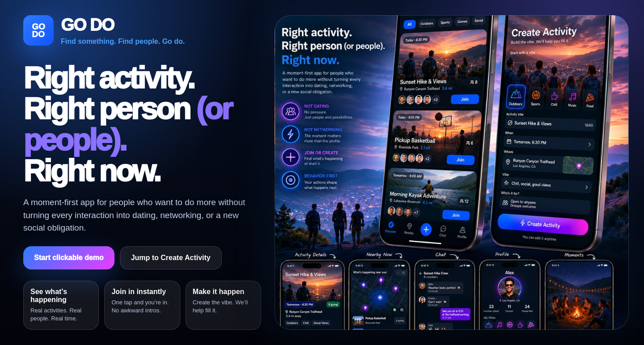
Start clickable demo (69, 258)
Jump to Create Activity (171, 258)
